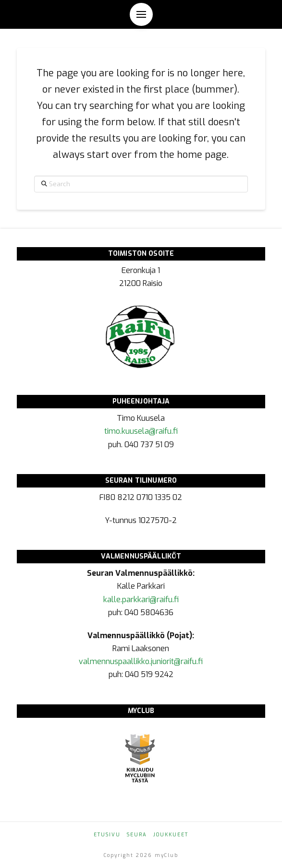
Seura (137, 835)
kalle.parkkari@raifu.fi (141, 600)
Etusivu (107, 835)
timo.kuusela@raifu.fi (141, 431)
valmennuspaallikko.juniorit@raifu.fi (141, 661)
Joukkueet (171, 835)
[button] (141, 14)
